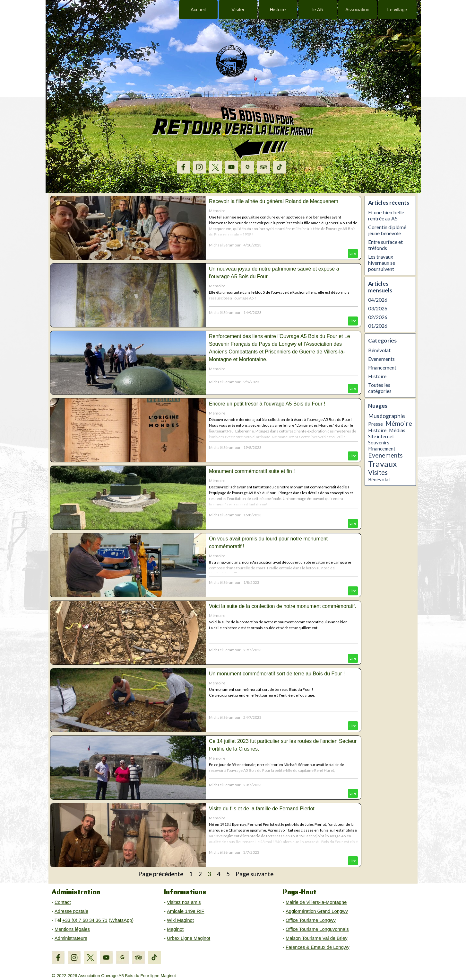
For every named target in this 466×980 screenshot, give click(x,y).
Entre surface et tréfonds (385, 245)
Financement (382, 367)
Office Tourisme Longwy (311, 920)
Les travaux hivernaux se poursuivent (382, 263)
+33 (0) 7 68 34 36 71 (85, 920)
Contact (63, 902)
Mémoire (217, 211)
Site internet (381, 436)
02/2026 (378, 317)
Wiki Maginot (180, 920)
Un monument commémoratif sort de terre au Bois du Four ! (277, 674)
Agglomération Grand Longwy (317, 911)
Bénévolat (379, 350)
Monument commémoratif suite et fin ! (252, 471)
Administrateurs (71, 938)
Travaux (383, 464)
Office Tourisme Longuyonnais (317, 929)
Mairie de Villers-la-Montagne (316, 902)
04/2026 (378, 300)
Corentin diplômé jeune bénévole (387, 230)
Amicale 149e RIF (186, 911)
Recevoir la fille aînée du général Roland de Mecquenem (274, 201)
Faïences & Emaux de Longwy (318, 947)
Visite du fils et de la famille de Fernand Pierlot (262, 809)
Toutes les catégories (380, 388)
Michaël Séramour (225, 245)
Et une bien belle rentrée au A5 (386, 215)
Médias (397, 430)
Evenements (381, 359)
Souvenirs (379, 442)
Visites (378, 472)
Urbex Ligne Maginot (189, 938)
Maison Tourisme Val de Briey (317, 938)
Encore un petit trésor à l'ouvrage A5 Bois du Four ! (267, 404)
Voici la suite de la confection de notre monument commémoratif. (283, 606)
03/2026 (378, 308)
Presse (375, 424)
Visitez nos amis (184, 902)
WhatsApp (121, 920)
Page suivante (255, 874)
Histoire (377, 376)
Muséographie (387, 416)
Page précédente (161, 874)
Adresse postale (71, 911)
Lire (353, 253)
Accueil (198, 10)
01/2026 (378, 326)
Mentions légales (72, 929)
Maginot (175, 929)
